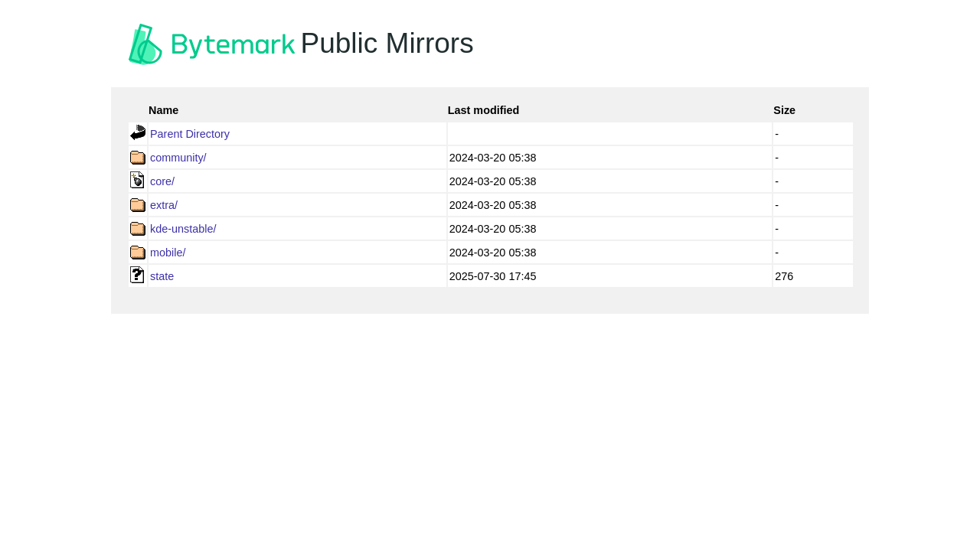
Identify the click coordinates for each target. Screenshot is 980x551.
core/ (162, 181)
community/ (178, 158)
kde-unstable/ (183, 229)
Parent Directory (190, 134)
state (162, 276)
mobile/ (168, 253)
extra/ (164, 205)
